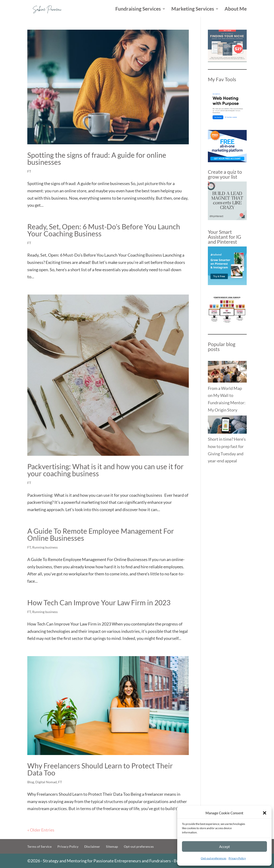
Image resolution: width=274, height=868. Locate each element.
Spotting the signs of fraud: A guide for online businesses (97, 158)
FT (29, 171)
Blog (31, 782)
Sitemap (112, 846)
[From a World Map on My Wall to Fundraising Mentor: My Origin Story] (227, 373)
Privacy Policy (237, 858)
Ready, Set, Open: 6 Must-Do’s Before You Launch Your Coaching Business (104, 230)
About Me (236, 9)
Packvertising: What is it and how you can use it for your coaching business (105, 470)
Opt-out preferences (214, 858)
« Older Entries (41, 830)
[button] (265, 813)
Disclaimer (92, 846)
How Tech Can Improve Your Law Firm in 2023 (99, 602)
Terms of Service (39, 846)
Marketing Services (193, 9)
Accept (225, 847)
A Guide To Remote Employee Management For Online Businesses (101, 534)
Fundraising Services (138, 9)
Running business (45, 547)
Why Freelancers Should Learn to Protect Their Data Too (100, 769)
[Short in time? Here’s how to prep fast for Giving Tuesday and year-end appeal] (227, 426)
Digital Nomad (46, 782)
